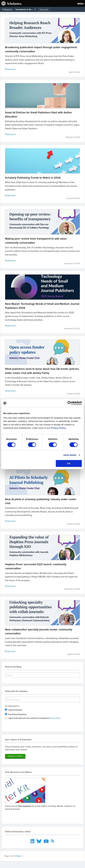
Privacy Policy (58, 428)
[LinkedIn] (33, 841)
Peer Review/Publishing (17, 714)
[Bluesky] (39, 841)
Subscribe (44, 9)
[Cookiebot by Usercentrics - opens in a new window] (70, 403)
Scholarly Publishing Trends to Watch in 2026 (33, 178)
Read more (10, 69)
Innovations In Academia (26, 9)
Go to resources (15, 815)
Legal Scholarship (15, 710)
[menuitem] (25, 9)
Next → (20, 856)
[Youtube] (46, 841)
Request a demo (15, 756)
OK (69, 463)
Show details (70, 455)
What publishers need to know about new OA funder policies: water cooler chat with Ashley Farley (42, 371)
